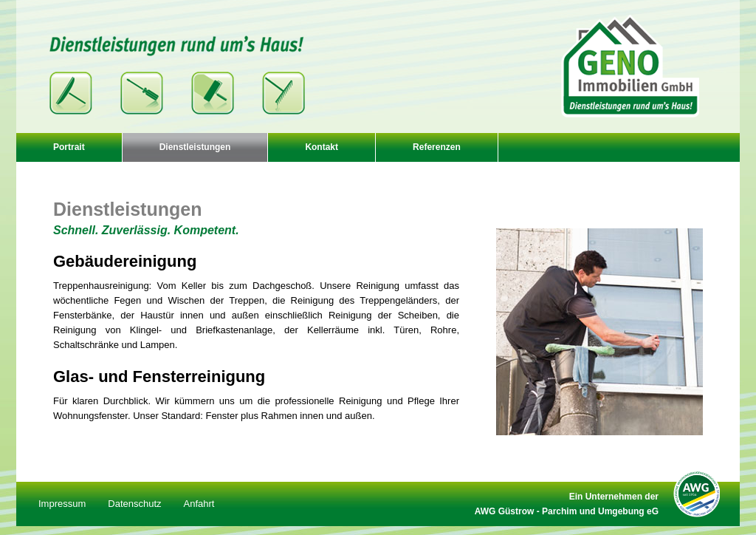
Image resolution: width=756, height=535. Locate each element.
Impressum (62, 504)
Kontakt (322, 147)
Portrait (69, 147)
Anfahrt (199, 504)
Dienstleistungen (195, 147)
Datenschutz (134, 504)
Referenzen (437, 147)
